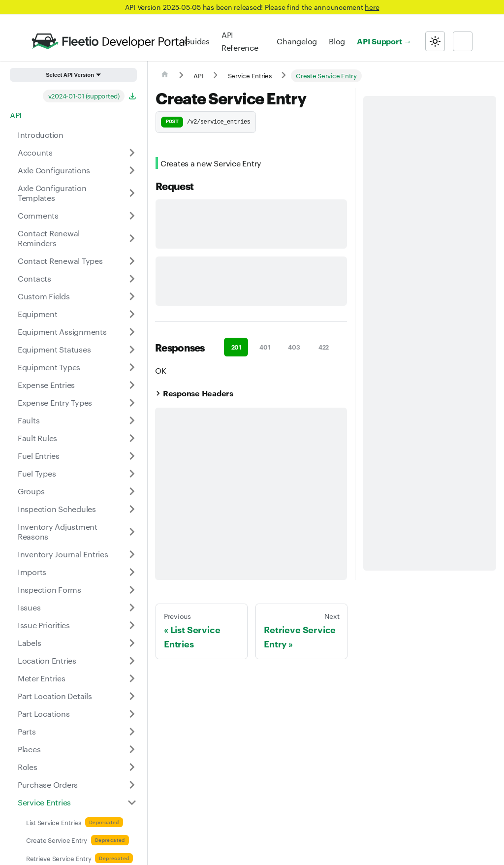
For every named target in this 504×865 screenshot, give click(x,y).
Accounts (35, 152)
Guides (197, 41)
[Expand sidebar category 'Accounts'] (132, 153)
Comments (38, 215)
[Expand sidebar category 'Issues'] (132, 608)
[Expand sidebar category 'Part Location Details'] (132, 696)
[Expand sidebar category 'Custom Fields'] (132, 296)
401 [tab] (265, 347)
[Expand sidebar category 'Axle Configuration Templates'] (132, 193)
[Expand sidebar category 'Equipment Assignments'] (132, 332)
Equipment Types (49, 367)
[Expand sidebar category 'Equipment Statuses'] (132, 350)
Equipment (38, 314)
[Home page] (165, 76)
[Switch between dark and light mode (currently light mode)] (435, 41)
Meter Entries (42, 678)
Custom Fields (44, 296)
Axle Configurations (54, 170)
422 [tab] (324, 347)
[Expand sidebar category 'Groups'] (132, 491)
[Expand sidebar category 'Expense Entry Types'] (132, 403)
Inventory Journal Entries (63, 554)
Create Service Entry (57, 840)
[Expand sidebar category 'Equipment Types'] (132, 367)
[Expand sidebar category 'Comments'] (132, 216)
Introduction (41, 135)
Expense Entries (46, 385)
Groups (31, 491)
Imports (32, 572)
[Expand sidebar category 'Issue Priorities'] (132, 625)
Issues (29, 607)
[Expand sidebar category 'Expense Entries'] (132, 385)
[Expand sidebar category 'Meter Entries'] (132, 678)
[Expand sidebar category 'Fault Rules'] (132, 438)
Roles (28, 767)
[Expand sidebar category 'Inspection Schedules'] (132, 509)
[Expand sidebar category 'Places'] (132, 749)
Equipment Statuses (54, 349)
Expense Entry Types (55, 402)
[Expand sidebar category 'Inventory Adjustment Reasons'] (132, 532)
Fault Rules (37, 438)
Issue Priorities (44, 625)
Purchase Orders (48, 785)
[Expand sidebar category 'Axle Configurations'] (132, 170)
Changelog (297, 41)
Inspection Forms (49, 590)
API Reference (240, 41)
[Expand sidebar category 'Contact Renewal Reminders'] (132, 238)
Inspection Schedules (57, 509)
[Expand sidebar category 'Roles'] (132, 767)
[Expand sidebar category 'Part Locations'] (132, 714)
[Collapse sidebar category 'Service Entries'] (132, 802)
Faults (29, 420)
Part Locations (44, 714)
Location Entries (47, 660)
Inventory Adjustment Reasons (58, 531)
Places (29, 749)
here (372, 7)
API (16, 115)
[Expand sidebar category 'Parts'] (132, 732)
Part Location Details (55, 696)
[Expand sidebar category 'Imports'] (132, 572)
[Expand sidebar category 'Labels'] (132, 643)
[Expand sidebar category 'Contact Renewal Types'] (132, 261)
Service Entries (44, 802)
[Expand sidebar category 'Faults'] (132, 420)
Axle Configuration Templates (52, 193)
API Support (379, 41)
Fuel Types (37, 473)
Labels (29, 643)
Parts (27, 731)
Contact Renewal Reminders (49, 238)
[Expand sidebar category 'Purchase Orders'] (132, 785)
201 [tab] (236, 347)
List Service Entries (54, 822)
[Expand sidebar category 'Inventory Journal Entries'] (132, 554)
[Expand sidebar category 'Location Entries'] (132, 661)
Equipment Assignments (62, 332)
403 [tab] (294, 347)
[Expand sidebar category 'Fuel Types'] (132, 474)
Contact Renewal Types (60, 261)
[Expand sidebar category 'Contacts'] (132, 279)
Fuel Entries (39, 456)
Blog (337, 41)
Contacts (34, 278)
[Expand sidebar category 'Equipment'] (132, 314)
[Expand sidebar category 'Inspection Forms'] (132, 590)
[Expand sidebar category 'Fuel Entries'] (132, 456)
